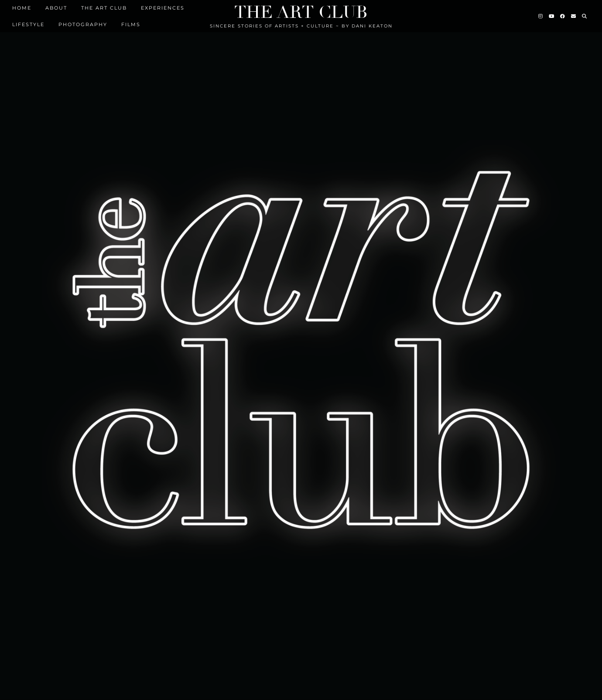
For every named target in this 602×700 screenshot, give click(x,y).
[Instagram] (541, 16)
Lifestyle (28, 24)
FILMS (131, 24)
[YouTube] (552, 16)
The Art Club (301, 12)
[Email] (574, 16)
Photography (83, 24)
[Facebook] (563, 16)
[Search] (585, 16)
